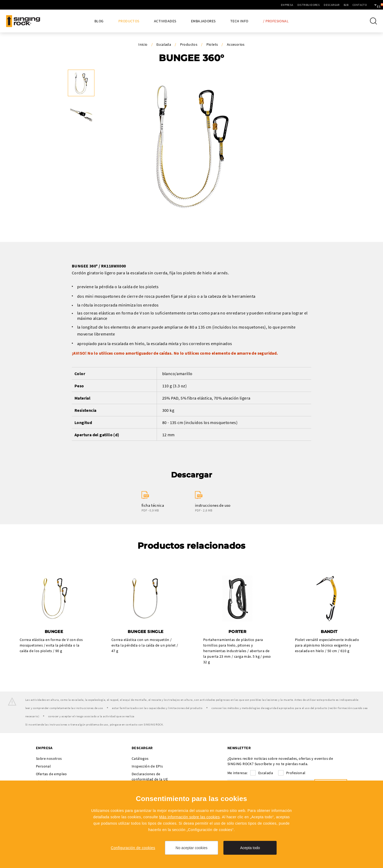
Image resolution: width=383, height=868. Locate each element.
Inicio (143, 44)
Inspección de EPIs (147, 766)
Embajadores (203, 21)
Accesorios (236, 44)
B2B (328, 5)
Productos (129, 21)
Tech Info (239, 21)
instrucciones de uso (213, 505)
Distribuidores (290, 5)
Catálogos (140, 759)
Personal (43, 766)
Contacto (341, 5)
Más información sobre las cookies (189, 817)
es (370, 5)
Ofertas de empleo (51, 774)
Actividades (165, 21)
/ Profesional (276, 21)
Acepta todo (250, 848)
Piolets (212, 44)
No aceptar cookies (191, 848)
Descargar (313, 5)
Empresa (269, 5)
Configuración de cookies (133, 848)
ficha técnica (153, 505)
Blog (99, 21)
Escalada (164, 44)
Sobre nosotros (49, 759)
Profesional (296, 773)
